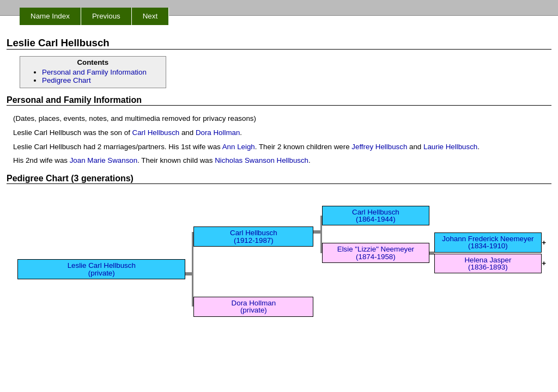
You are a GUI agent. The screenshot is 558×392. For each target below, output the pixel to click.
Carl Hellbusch (156, 133)
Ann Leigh (239, 147)
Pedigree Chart (66, 80)
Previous (106, 16)
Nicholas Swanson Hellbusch (262, 160)
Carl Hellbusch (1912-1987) (254, 236)
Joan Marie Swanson (104, 160)
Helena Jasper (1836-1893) (488, 264)
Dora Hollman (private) (254, 307)
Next (150, 16)
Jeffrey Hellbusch (379, 147)
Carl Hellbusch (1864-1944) (376, 216)
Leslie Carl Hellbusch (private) (102, 269)
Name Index (50, 16)
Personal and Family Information (94, 72)
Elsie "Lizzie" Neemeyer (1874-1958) (376, 253)
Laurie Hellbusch (450, 147)
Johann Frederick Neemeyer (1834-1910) (488, 242)
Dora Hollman (218, 133)
